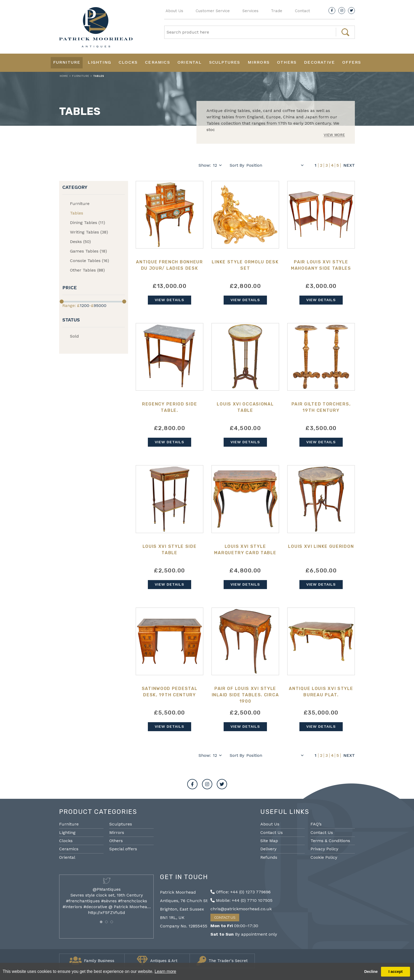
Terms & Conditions (330, 841)
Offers (352, 62)
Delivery (268, 849)
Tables (77, 213)
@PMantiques (107, 889)
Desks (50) (80, 242)
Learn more (165, 971)
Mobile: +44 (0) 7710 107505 (241, 900)
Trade (277, 11)
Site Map (269, 841)
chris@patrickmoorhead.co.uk (241, 909)
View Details (170, 300)
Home (64, 76)
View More (334, 135)
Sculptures (225, 62)
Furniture (67, 62)
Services (250, 11)
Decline (371, 972)
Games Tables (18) (88, 251)
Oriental (190, 62)
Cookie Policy (324, 857)
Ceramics (157, 62)
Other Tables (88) (87, 270)
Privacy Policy (324, 849)
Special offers (123, 849)
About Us (174, 11)
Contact (302, 11)
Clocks (128, 62)
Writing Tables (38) (89, 232)
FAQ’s (316, 824)
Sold (74, 336)
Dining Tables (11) (88, 223)
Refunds (269, 857)
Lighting (99, 62)
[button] (101, 922)
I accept (396, 972)
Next (349, 165)
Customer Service (213, 11)
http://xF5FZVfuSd (107, 913)
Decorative (319, 62)
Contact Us (272, 832)
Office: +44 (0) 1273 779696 (241, 892)
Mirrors (259, 62)
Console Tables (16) (90, 261)
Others (287, 62)
